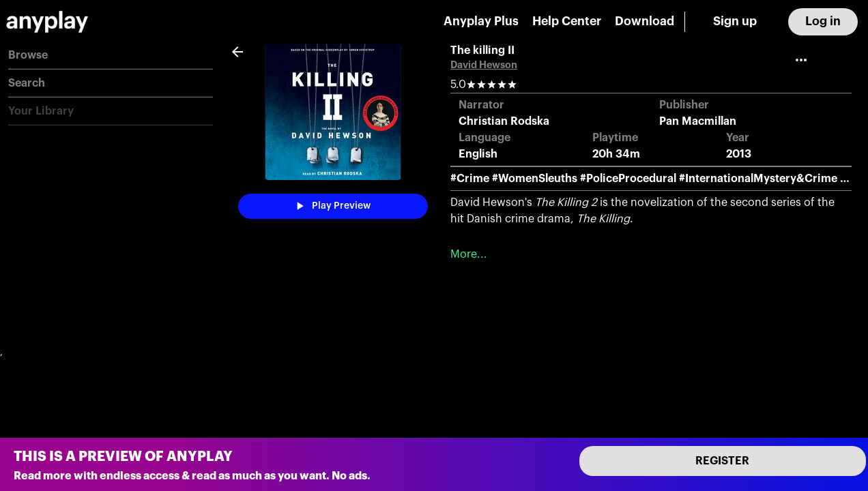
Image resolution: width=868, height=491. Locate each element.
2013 (739, 154)
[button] (111, 56)
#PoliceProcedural (628, 179)
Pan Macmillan (698, 121)
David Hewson (484, 65)
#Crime (470, 179)
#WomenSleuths (535, 179)
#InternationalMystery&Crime (758, 179)
